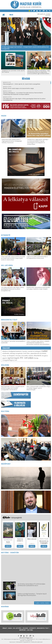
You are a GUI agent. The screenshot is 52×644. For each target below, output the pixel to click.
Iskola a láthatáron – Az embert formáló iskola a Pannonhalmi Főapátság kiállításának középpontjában (23, 93)
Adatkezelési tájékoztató (37, 642)
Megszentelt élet (9, 320)
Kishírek (5, 607)
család (44, 351)
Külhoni (5, 365)
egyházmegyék (13, 358)
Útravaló (18, 356)
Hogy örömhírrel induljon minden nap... (18, 152)
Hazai (4, 116)
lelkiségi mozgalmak (16, 353)
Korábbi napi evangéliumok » (36, 174)
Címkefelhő (6, 348)
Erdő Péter (26, 353)
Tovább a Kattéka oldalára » (43, 603)
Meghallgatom (16, 619)
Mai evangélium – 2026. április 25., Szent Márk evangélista (22, 84)
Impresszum (12, 642)
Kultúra (5, 411)
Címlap (5, 628)
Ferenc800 (25, 356)
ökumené (37, 355)
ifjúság (36, 358)
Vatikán (31, 356)
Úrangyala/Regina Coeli (10, 360)
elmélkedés (6, 353)
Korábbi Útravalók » (19, 314)
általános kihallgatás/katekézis (12, 351)
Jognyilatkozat (27, 642)
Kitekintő (6, 235)
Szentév (25, 351)
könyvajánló (17, 518)
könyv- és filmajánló (9, 356)
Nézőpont (6, 464)
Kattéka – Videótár (10, 553)
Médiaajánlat (19, 642)
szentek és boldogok (34, 351)
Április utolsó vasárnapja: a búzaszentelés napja (18, 88)
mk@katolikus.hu (46, 639)
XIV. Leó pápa (7, 265)
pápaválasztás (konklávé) (38, 353)
